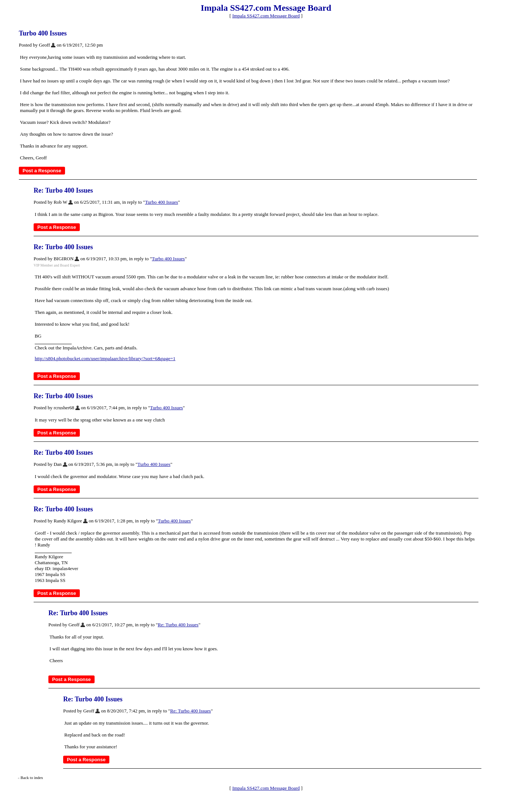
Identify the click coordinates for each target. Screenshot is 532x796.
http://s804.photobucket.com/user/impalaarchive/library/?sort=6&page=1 (105, 358)
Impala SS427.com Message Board (266, 16)
